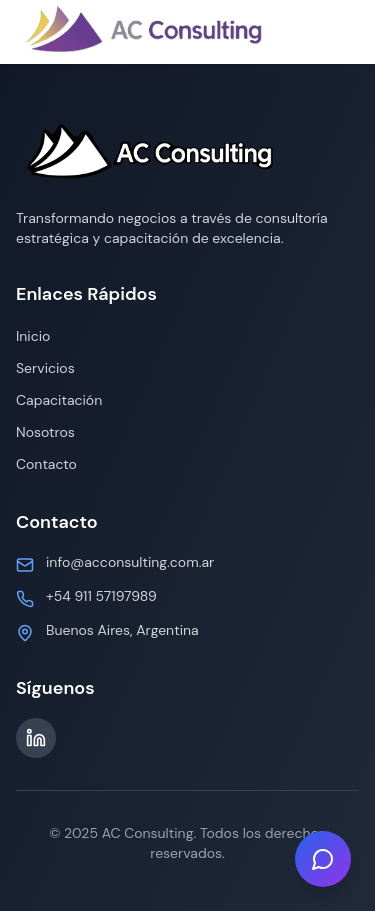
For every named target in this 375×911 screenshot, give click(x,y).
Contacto (46, 464)
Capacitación (59, 400)
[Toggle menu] (339, 32)
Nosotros (45, 432)
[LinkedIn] (36, 738)
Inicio (33, 336)
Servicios (45, 368)
